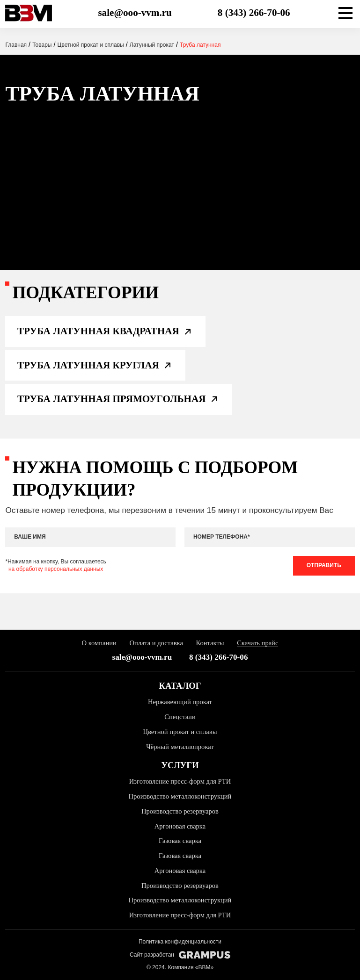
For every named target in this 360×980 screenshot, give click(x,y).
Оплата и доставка (156, 643)
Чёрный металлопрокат (180, 747)
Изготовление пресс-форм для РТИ (180, 781)
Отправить (324, 565)
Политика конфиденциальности (180, 942)
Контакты (210, 643)
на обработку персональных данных (56, 569)
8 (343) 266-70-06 (254, 13)
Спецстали (180, 717)
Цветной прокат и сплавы (180, 732)
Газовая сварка (180, 841)
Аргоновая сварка (180, 826)
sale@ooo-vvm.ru (135, 13)
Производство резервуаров (180, 811)
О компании (99, 643)
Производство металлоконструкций (180, 796)
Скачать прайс (257, 643)
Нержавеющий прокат (180, 702)
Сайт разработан (180, 955)
